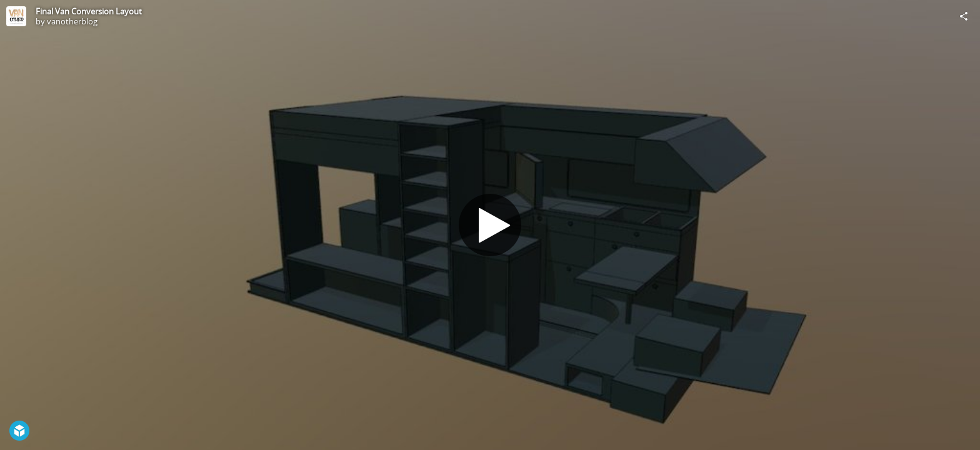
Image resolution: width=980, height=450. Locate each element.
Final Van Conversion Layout (89, 11)
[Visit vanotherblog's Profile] (16, 16)
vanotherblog (72, 21)
